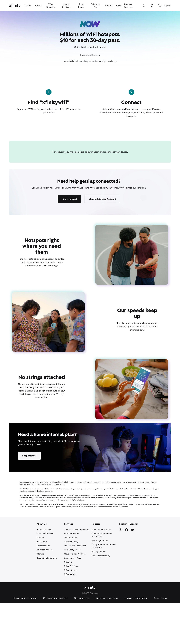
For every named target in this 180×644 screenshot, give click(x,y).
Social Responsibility (101, 597)
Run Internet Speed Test (75, 587)
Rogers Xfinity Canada (47, 599)
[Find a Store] (152, 6)
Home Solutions (66, 6)
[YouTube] (132, 571)
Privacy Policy (81, 639)
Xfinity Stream (71, 578)
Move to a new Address (75, 595)
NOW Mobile (70, 615)
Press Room (42, 583)
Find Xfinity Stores (72, 591)
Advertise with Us (44, 591)
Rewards (109, 5)
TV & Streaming (51, 6)
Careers (40, 578)
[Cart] (160, 6)
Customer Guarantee (101, 570)
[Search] (144, 6)
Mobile (38, 5)
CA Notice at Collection (55, 639)
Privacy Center (98, 593)
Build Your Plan (95, 6)
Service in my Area (73, 599)
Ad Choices (160, 639)
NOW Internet (70, 611)
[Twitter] (121, 571)
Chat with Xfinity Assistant (76, 570)
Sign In (168, 6)
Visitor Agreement (100, 581)
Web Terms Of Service (25, 639)
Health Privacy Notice (136, 639)
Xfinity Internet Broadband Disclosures (104, 587)
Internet (28, 5)
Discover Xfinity (71, 583)
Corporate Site (43, 587)
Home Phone (81, 6)
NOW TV (68, 603)
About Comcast (44, 570)
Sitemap (40, 595)
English (123, 565)
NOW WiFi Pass (71, 607)
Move (118, 5)
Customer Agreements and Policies (102, 576)
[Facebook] (127, 571)
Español (134, 565)
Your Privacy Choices (107, 639)
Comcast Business (128, 6)
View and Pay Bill (72, 574)
